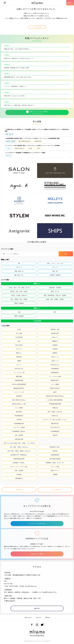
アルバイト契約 (55, 467)
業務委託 (55, 353)
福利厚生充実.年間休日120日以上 (55, 396)
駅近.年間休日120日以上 (25, 141)
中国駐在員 (55, 408)
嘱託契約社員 (55, 424)
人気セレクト (55, 337)
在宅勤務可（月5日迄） (19, 463)
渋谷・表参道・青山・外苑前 (19, 299)
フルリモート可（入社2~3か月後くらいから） (55, 420)
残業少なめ (55, 416)
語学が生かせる (55, 365)
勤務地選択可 (19, 478)
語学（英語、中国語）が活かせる (19, 447)
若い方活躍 (19, 333)
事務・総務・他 (10, 134)
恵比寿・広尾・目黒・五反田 (19, 291)
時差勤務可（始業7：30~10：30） (55, 463)
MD (8, 148)
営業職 (19, 361)
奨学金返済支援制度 (55, 459)
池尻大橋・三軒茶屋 (55, 288)
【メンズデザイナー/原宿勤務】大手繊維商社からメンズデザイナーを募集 (25, 153)
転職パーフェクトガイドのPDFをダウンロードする (37, 112)
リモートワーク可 (19, 392)
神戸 (55, 312)
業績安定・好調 (55, 329)
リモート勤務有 (55, 384)
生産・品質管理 (19, 435)
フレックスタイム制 (19, 373)
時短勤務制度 (55, 369)
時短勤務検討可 (55, 373)
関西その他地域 (19, 316)
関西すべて (37, 308)
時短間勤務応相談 (19, 424)
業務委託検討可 (55, 380)
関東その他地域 (19, 303)
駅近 (39, 148)
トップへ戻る (37, 27)
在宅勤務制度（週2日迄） (19, 431)
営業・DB (55, 271)
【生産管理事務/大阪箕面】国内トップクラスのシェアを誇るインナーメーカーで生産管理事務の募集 (32, 138)
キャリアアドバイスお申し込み (37, 524)
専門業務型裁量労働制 (55, 404)
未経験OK (55, 345)
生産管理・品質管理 (11, 141)
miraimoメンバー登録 (37, 554)
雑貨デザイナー (55, 471)
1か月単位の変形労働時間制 (55, 400)
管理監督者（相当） (55, 447)
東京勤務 (19, 475)
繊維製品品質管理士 (19, 388)
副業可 (55, 392)
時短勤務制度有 (55, 455)
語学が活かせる (19, 369)
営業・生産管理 (19, 471)
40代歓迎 (19, 420)
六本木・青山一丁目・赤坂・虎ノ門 (19, 288)
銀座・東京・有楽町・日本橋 (55, 299)
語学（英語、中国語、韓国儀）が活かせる (19, 451)
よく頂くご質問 (55, 490)
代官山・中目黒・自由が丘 (19, 295)
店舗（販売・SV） (19, 275)
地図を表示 (37, 608)
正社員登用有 (19, 337)
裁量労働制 (19, 376)
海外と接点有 (19, 345)
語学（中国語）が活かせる (55, 412)
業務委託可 (55, 341)
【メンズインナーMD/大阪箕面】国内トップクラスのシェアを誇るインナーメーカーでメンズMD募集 (32, 146)
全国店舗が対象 (19, 439)
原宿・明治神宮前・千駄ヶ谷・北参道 (55, 295)
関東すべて (37, 284)
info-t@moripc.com (31, 586)
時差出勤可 (19, 412)
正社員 (30, 148)
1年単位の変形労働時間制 (19, 384)
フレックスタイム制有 (55, 376)
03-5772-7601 (8, 584)
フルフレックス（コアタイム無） (19, 467)
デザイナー (9, 156)
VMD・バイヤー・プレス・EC (55, 263)
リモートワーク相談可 (19, 427)
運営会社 (48, 618)
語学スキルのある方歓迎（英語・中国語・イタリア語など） (20, 443)
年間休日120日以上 (19, 148)
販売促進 (55, 451)
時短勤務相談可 (19, 416)
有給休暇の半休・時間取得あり (19, 455)
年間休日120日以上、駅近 (19, 404)
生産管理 (55, 349)
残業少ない (19, 353)
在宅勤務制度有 (55, 431)
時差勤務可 (19, 396)
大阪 (19, 312)
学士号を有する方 (55, 427)
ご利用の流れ (19, 490)
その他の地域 (37, 321)
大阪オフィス (55, 361)
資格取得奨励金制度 (19, 459)
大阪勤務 (55, 475)
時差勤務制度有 (19, 380)
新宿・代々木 (55, 291)
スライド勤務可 (19, 408)
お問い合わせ (28, 618)
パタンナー (55, 267)
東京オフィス (55, 357)
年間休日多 (19, 357)
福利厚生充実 (38, 141)
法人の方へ (39, 618)
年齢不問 (55, 435)
